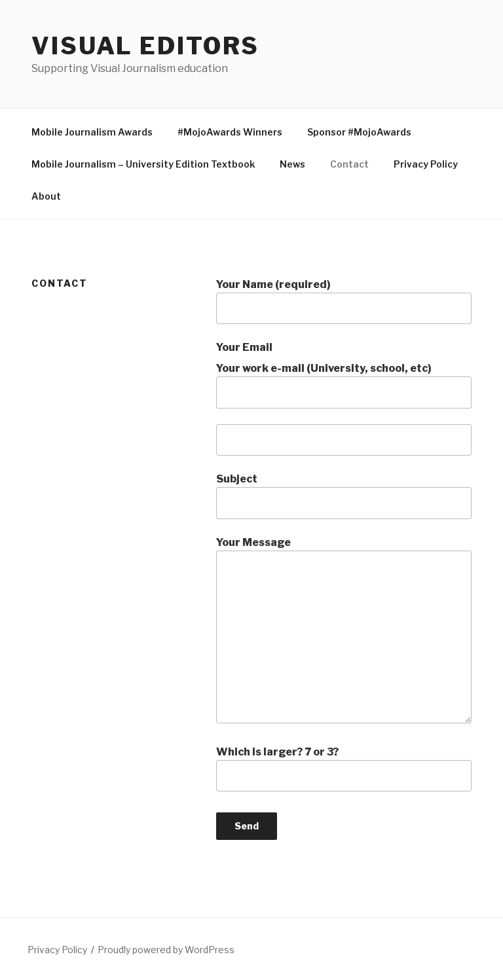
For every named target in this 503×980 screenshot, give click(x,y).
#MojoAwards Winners (230, 132)
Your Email (244, 347)
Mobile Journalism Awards (92, 132)
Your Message (344, 630)
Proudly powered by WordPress (166, 950)
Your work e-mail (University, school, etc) (344, 385)
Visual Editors (145, 46)
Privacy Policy (426, 164)
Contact (349, 164)
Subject (344, 496)
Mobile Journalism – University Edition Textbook (143, 164)
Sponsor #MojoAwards (359, 132)
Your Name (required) (344, 301)
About (46, 196)
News (292, 164)
